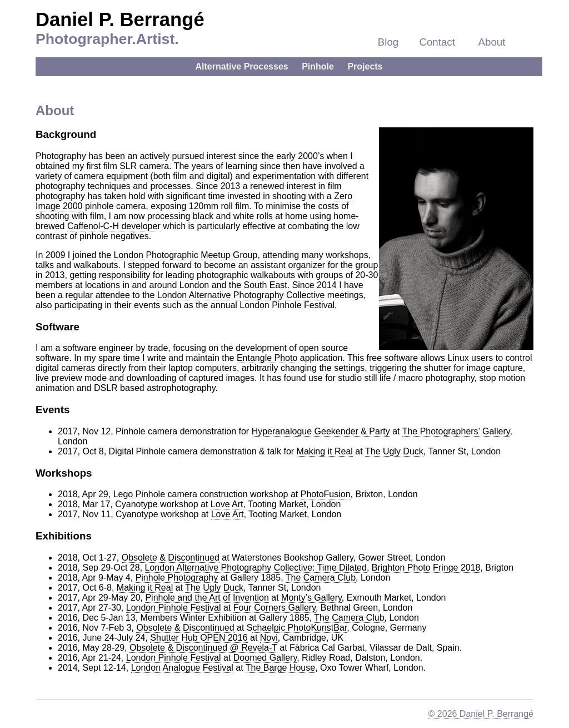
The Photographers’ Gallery (456, 431)
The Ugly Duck (394, 451)
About (492, 42)
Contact (437, 42)
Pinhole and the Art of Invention (207, 598)
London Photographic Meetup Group (186, 255)
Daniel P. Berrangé (120, 19)
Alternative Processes (241, 66)
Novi (269, 638)
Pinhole (318, 66)
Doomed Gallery (265, 658)
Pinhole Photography (177, 578)
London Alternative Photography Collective (241, 295)
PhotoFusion (326, 494)
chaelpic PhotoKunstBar (300, 628)
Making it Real (325, 451)
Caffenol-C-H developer (114, 226)
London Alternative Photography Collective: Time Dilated (256, 568)
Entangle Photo (267, 358)
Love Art (227, 504)
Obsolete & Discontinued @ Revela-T (203, 648)
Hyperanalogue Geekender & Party (321, 431)
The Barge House (280, 668)
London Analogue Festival (182, 668)
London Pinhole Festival (174, 608)
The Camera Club (321, 578)
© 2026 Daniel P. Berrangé (481, 714)
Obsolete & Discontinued (171, 558)
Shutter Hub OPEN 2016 (199, 638)
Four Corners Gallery (274, 608)
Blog (388, 42)
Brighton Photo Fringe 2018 (426, 568)
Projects (365, 66)
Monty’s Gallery (311, 598)
